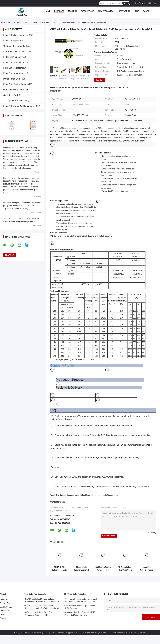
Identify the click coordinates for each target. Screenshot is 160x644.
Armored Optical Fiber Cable (84, 495)
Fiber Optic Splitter (12, 41)
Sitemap (3, 618)
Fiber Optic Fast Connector (16, 35)
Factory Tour (87, 11)
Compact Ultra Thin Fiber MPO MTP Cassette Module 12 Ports (80, 614)
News (136, 11)
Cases (146, 11)
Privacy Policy (20, 633)
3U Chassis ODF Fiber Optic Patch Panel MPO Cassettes (82, 607)
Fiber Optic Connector (14, 62)
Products (59, 11)
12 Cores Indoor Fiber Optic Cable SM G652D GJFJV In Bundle (125, 569)
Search (126, 3)
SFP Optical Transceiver (15, 101)
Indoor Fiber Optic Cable (27, 22)
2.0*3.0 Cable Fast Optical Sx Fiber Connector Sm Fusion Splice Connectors (42, 600)
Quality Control (106, 11)
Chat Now (139, 3)
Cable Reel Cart (11, 95)
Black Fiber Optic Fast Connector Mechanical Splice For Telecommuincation (43, 607)
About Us (72, 11)
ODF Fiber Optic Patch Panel (17, 90)
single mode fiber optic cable (108, 495)
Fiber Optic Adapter (12, 68)
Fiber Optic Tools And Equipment (19, 106)
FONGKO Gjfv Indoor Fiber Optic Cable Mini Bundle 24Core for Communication (60, 569)
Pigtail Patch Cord (12, 79)
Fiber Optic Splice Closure (15, 84)
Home (48, 11)
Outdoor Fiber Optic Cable (16, 46)
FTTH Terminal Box (12, 57)
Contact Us (124, 11)
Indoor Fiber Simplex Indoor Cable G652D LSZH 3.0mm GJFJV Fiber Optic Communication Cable (147, 569)
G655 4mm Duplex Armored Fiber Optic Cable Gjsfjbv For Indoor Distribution (103, 569)
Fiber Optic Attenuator (14, 73)
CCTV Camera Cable (63, 495)
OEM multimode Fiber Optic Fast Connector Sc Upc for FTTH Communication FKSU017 (39, 614)
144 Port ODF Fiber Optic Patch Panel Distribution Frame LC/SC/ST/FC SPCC (82, 600)
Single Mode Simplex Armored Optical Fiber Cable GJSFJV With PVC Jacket (81, 569)
